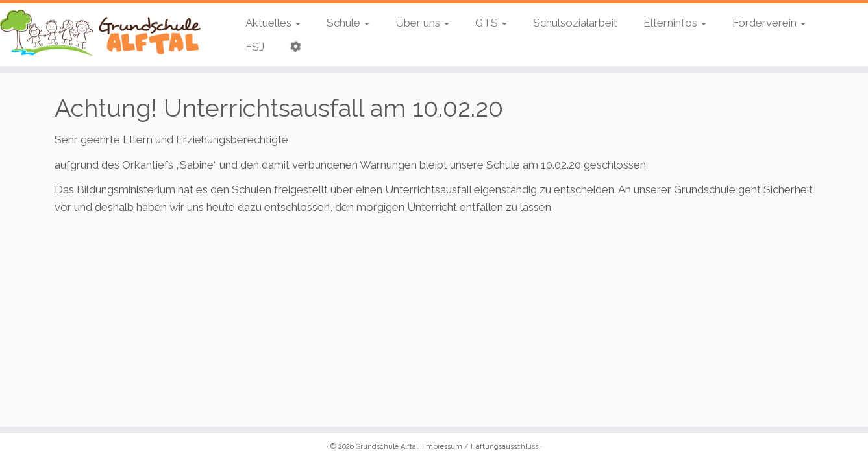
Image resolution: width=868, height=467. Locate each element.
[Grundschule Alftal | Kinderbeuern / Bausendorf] (100, 33)
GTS (491, 23)
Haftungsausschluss (504, 447)
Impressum (443, 447)
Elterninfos (675, 23)
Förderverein (769, 23)
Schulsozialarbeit (575, 23)
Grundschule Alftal (387, 447)
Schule (348, 23)
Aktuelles (273, 23)
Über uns (422, 23)
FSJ (255, 47)
